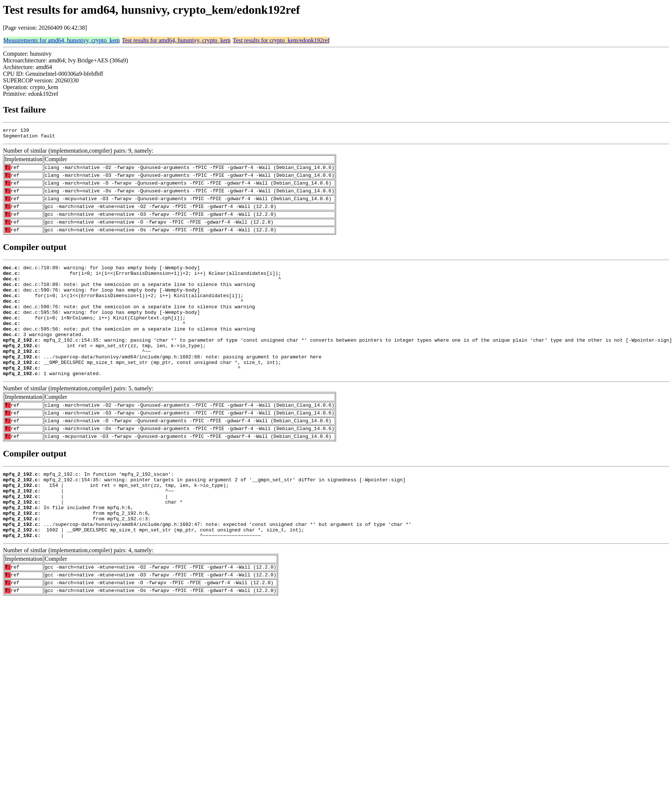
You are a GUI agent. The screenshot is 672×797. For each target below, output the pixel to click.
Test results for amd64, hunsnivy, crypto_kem (176, 40)
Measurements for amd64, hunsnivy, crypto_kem (62, 40)
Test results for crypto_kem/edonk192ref (281, 40)
